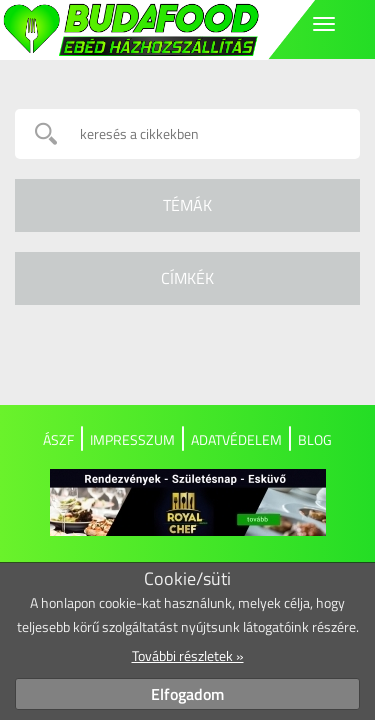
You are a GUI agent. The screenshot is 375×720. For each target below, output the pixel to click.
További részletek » (188, 655)
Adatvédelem (236, 439)
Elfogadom (187, 694)
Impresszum (132, 439)
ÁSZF (58, 439)
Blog (315, 439)
